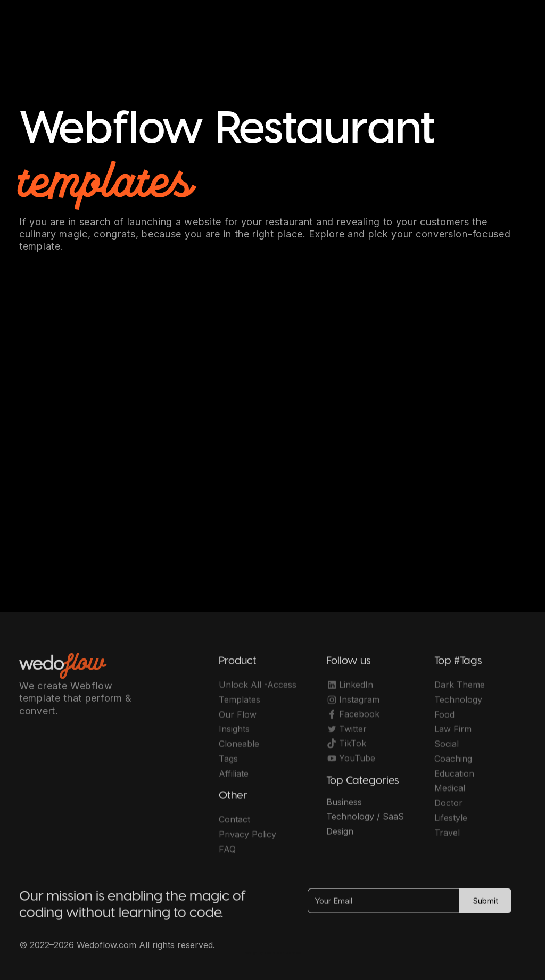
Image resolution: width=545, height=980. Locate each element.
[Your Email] (383, 906)
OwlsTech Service (283, 953)
